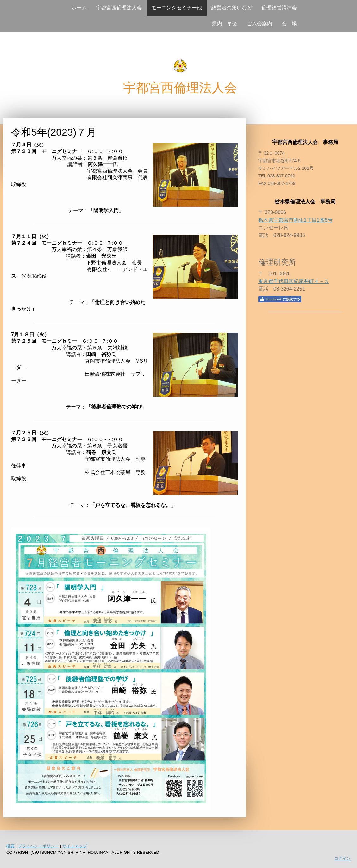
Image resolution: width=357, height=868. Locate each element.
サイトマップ (75, 846)
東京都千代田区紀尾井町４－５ (294, 281)
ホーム (79, 8)
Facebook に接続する (280, 299)
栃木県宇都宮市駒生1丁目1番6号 (295, 220)
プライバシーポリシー (38, 846)
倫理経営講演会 (279, 8)
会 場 (289, 24)
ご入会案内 (260, 24)
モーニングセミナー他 (177, 8)
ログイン (342, 858)
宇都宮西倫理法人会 (119, 8)
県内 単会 (225, 24)
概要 (10, 846)
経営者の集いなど (232, 8)
